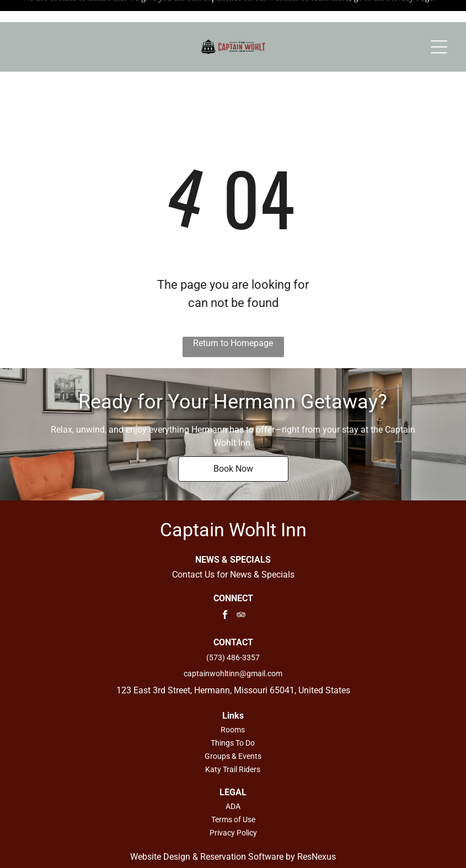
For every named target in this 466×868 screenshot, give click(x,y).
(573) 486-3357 (233, 630)
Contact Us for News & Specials (233, 547)
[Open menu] (439, 25)
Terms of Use (233, 792)
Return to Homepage (233, 316)
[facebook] (225, 588)
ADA (233, 779)
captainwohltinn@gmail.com (233, 646)
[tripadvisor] (241, 588)
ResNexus (317, 829)
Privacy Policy (233, 805)
